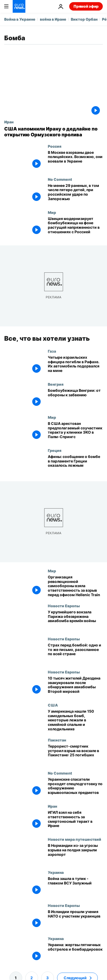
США (53, 705)
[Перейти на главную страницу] (19, 6)
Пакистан (57, 740)
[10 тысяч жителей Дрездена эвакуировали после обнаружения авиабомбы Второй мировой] (75, 686)
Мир (52, 212)
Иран (9, 122)
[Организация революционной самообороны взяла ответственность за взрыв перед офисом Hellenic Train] (75, 586)
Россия (55, 146)
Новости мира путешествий (75, 839)
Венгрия (56, 384)
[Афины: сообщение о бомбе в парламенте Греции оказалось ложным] (75, 464)
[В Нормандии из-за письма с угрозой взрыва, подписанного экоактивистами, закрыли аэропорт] (75, 854)
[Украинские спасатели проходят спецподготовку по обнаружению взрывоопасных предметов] (75, 787)
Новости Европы (64, 605)
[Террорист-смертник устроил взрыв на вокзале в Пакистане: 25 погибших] (75, 754)
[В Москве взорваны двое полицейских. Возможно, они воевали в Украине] (75, 161)
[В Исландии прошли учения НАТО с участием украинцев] (75, 920)
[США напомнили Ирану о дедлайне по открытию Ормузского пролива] (53, 132)
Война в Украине (20, 19)
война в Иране (53, 19)
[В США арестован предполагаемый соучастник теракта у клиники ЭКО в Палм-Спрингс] (75, 431)
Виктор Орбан (84, 19)
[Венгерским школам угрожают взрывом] (75, 653)
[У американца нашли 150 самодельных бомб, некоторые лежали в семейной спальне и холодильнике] (75, 720)
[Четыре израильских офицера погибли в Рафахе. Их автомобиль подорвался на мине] (75, 365)
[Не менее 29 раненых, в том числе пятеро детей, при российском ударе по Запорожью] (75, 194)
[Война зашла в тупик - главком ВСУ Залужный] (75, 887)
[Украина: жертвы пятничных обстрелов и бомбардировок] (75, 953)
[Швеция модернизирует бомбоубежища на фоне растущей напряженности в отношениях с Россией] (75, 227)
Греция (55, 450)
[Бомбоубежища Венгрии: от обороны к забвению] (75, 398)
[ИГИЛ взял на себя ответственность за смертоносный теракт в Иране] (75, 821)
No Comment (60, 179)
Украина (56, 872)
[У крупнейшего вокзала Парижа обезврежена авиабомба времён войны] (75, 620)
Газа (52, 351)
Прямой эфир (86, 6)
